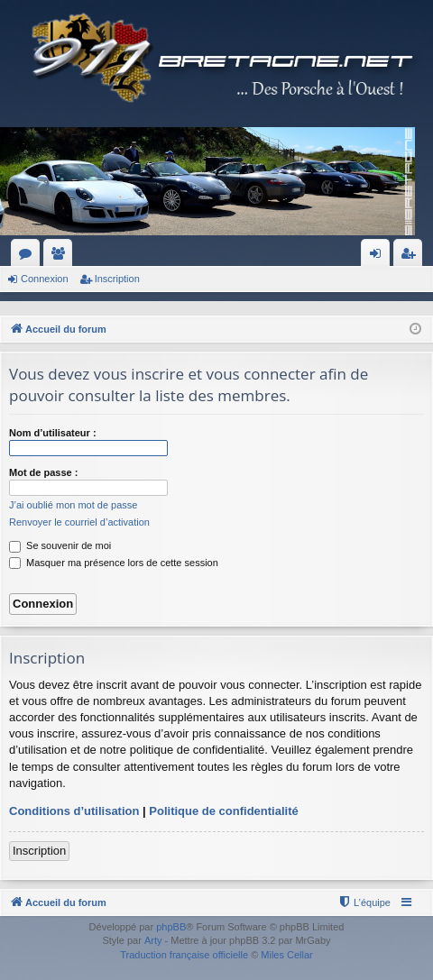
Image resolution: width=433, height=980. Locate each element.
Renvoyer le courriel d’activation (79, 522)
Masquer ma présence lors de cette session (114, 563)
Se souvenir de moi (60, 545)
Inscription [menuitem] (412, 257)
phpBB (171, 927)
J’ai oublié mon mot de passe (73, 505)
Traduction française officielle (184, 955)
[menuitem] (364, 902)
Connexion (45, 279)
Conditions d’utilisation (74, 811)
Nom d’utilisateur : (53, 433)
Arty (153, 940)
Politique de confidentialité (223, 811)
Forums (29, 257)
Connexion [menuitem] (379, 257)
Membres (61, 257)
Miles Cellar (286, 955)
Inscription (117, 279)
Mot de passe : (43, 472)
